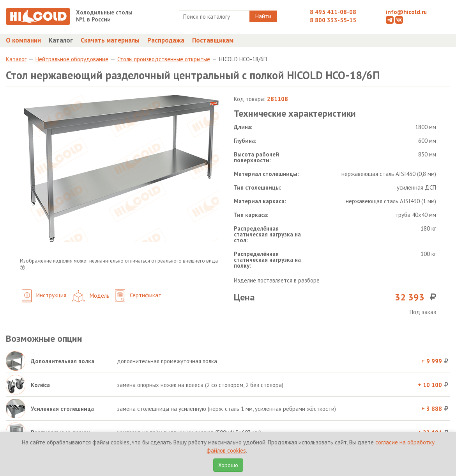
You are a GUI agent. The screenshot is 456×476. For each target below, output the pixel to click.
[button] (22, 268)
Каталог (61, 40)
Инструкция (44, 296)
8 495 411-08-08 (333, 12)
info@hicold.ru (406, 12)
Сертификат (138, 296)
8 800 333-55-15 (333, 20)
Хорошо (228, 465)
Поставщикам (213, 40)
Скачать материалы (110, 40)
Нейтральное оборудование (72, 59)
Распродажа (166, 40)
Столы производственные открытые (164, 59)
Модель (91, 296)
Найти (263, 16)
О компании (23, 40)
